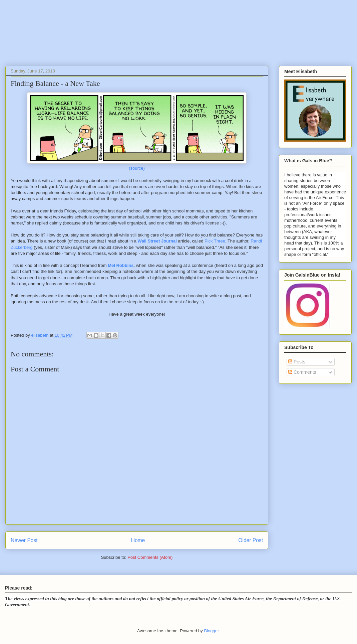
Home (138, 540)
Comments (302, 372)
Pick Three (215, 241)
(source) (137, 168)
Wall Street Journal (157, 241)
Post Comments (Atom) (150, 557)
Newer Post (24, 540)
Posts (297, 362)
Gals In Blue (61, 35)
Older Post (251, 540)
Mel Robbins (121, 265)
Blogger (211, 631)
